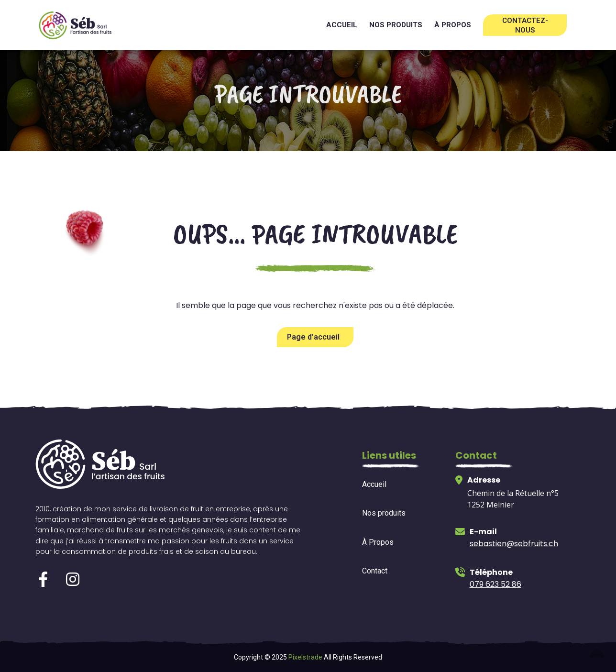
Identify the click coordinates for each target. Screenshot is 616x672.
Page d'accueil (313, 337)
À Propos (378, 542)
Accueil (342, 25)
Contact (375, 571)
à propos (453, 25)
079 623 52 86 (495, 584)
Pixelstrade (305, 657)
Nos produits (396, 25)
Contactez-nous (525, 25)
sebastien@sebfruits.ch (514, 544)
